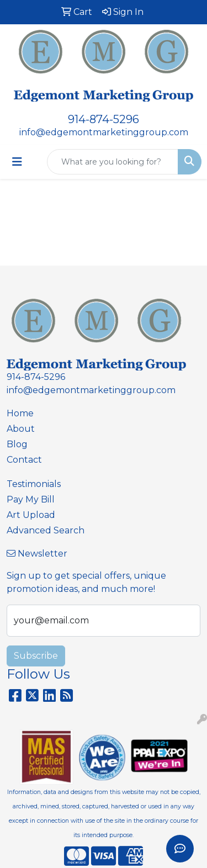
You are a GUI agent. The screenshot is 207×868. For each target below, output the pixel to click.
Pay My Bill (31, 499)
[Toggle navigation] (17, 162)
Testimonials (34, 484)
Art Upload (31, 515)
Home (20, 413)
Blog (17, 444)
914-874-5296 (104, 119)
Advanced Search (46, 530)
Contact (24, 460)
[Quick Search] (113, 162)
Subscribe (36, 656)
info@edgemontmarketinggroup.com (104, 132)
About (21, 429)
